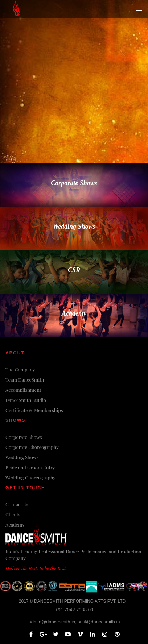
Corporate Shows (24, 437)
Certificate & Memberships (34, 410)
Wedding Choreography (30, 477)
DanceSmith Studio (26, 400)
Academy (15, 525)
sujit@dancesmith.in (99, 622)
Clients (13, 514)
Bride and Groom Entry (30, 467)
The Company (20, 369)
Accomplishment (23, 390)
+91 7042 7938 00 (74, 610)
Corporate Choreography (32, 447)
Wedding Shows (22, 457)
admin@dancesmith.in (52, 622)
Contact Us (17, 504)
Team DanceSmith (25, 380)
